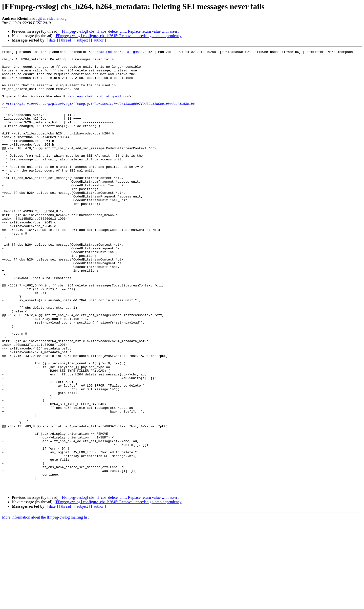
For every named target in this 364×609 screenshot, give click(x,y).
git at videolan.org (52, 18)
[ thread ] (66, 40)
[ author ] (99, 40)
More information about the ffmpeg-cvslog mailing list (45, 605)
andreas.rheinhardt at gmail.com (121, 52)
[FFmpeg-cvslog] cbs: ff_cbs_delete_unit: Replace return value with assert (119, 31)
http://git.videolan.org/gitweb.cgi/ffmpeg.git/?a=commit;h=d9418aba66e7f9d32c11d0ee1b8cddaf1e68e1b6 (100, 115)
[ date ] (52, 40)
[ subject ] (82, 40)
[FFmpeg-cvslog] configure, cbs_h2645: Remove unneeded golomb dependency (118, 36)
